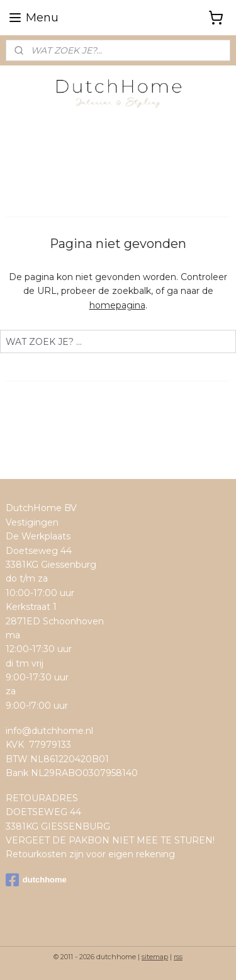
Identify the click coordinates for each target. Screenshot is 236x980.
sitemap (155, 957)
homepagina (117, 305)
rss (178, 957)
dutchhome (36, 880)
